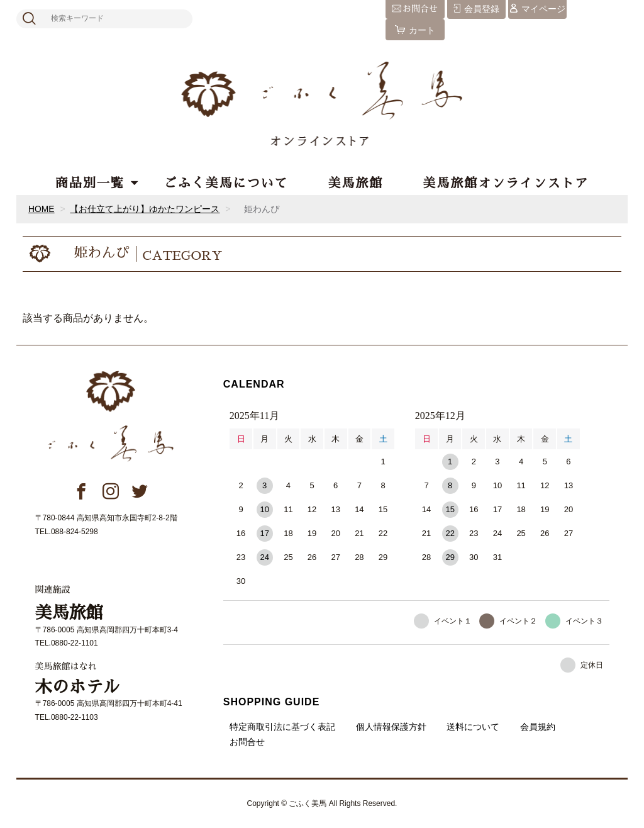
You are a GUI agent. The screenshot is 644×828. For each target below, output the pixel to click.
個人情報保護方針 (391, 727)
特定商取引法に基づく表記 (282, 727)
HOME (42, 209)
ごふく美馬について (226, 183)
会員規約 (538, 727)
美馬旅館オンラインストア (506, 183)
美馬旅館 (355, 183)
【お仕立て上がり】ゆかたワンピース (145, 209)
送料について (473, 727)
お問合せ (247, 742)
